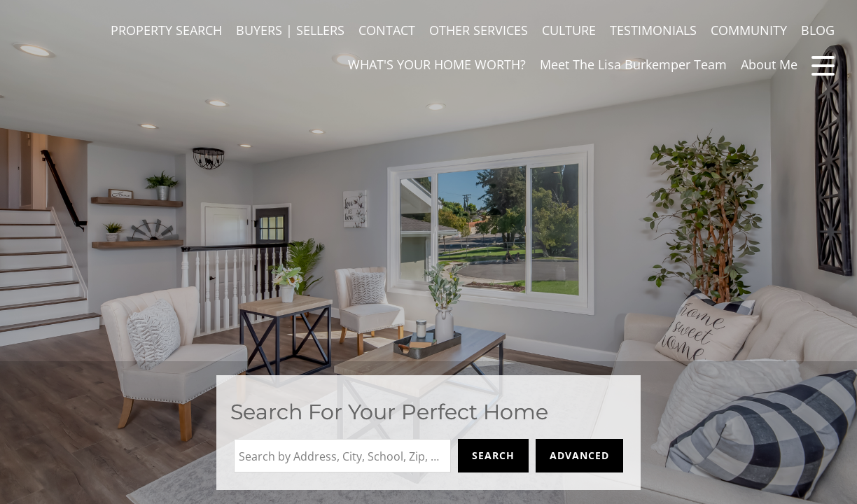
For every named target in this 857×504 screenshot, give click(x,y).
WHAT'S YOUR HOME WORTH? (437, 64)
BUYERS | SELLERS (290, 30)
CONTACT (387, 30)
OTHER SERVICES (479, 30)
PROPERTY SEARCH (166, 30)
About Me (769, 64)
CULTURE (569, 30)
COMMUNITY (749, 30)
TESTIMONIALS (653, 30)
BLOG (818, 30)
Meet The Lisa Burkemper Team (633, 64)
